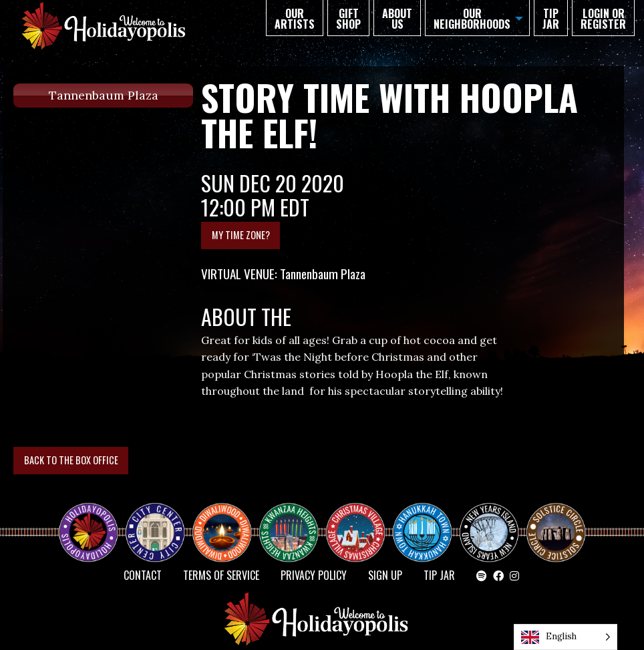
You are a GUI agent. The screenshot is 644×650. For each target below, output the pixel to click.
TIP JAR (551, 19)
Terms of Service (221, 575)
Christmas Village (361, 520)
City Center (154, 520)
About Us (397, 19)
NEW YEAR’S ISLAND (490, 526)
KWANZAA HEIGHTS (294, 520)
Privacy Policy (314, 575)
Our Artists (295, 19)
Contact (143, 575)
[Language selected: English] (566, 637)
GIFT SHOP (348, 19)
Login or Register (603, 19)
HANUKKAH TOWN (428, 520)
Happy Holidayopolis (94, 520)
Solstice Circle (556, 520)
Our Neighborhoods (472, 19)
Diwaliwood (227, 515)
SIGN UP (385, 575)
